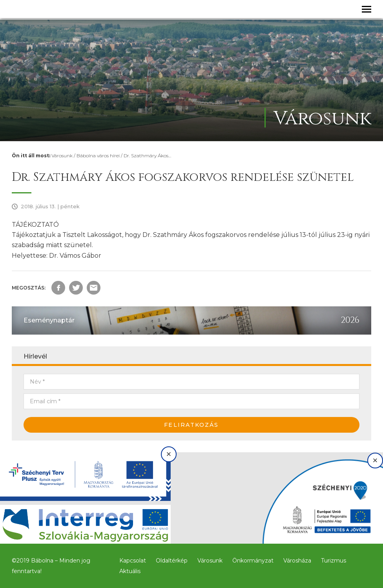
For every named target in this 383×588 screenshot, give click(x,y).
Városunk (62, 156)
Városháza (297, 561)
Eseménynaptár (49, 320)
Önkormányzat (253, 561)
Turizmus (334, 561)
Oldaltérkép (172, 561)
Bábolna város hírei (98, 156)
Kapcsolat (133, 561)
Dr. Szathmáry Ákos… (147, 156)
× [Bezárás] (169, 454)
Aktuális (130, 571)
